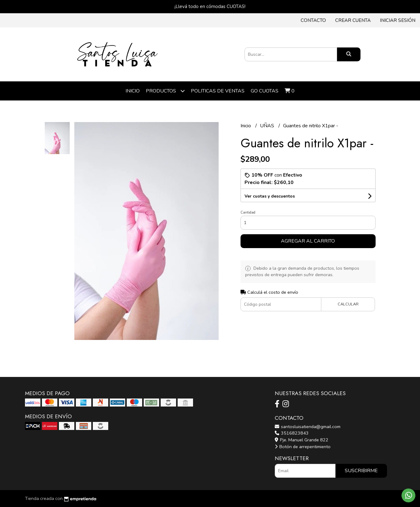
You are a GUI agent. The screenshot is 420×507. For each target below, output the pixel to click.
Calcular (348, 304)
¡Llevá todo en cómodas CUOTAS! (210, 6)
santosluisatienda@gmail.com (308, 427)
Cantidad (248, 213)
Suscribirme (361, 471)
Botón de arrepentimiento (303, 447)
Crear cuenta (353, 20)
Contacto (313, 20)
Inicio (133, 91)
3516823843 (292, 433)
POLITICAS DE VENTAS (218, 91)
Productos (165, 91)
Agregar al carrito (308, 241)
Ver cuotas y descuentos (270, 196)
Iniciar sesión (398, 20)
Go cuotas (265, 91)
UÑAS (268, 126)
